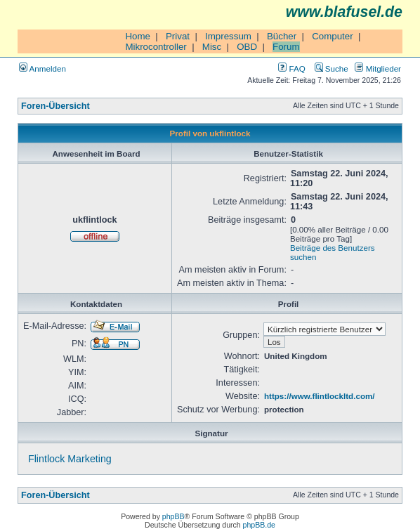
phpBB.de (259, 525)
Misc (212, 47)
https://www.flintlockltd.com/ (320, 396)
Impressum (228, 36)
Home (138, 36)
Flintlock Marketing (70, 459)
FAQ (291, 68)
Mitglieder (378, 68)
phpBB (173, 516)
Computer (333, 36)
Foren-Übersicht (55, 106)
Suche (332, 68)
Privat (178, 36)
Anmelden (42, 68)
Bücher (282, 36)
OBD (247, 47)
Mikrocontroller (156, 47)
